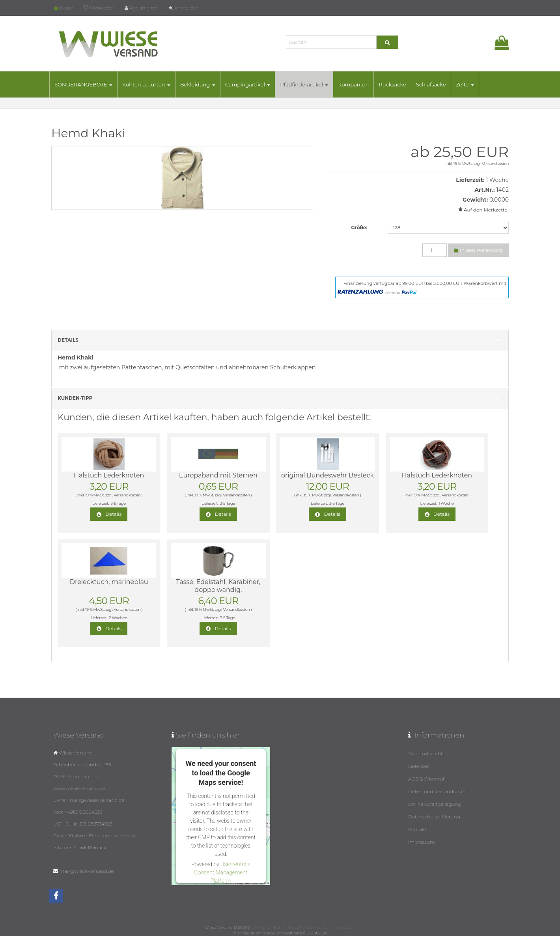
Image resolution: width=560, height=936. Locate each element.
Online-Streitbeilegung (435, 804)
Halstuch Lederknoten (109, 475)
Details (280, 340)
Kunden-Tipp (280, 398)
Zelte (465, 84)
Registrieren (141, 8)
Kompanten (353, 84)
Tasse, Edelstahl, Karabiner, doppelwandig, (218, 586)
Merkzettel (99, 8)
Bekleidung (198, 84)
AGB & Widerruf (426, 779)
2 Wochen (118, 618)
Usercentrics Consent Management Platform (222, 872)
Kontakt (417, 829)
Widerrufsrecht (426, 753)
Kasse (63, 8)
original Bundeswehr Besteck (328, 475)
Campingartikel (248, 84)
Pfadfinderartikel (304, 84)
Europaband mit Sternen (218, 475)
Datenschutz (318, 928)
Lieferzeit (419, 766)
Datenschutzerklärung (434, 817)
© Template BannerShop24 (276, 928)
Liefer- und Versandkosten (438, 791)
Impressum (422, 842)
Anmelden (184, 8)
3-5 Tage (118, 503)
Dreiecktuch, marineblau (109, 582)
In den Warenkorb (478, 250)
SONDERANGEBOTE (83, 84)
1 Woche (497, 180)
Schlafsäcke (431, 84)
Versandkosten (495, 164)
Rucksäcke (392, 84)
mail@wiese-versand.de (86, 871)
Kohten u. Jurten (146, 84)
